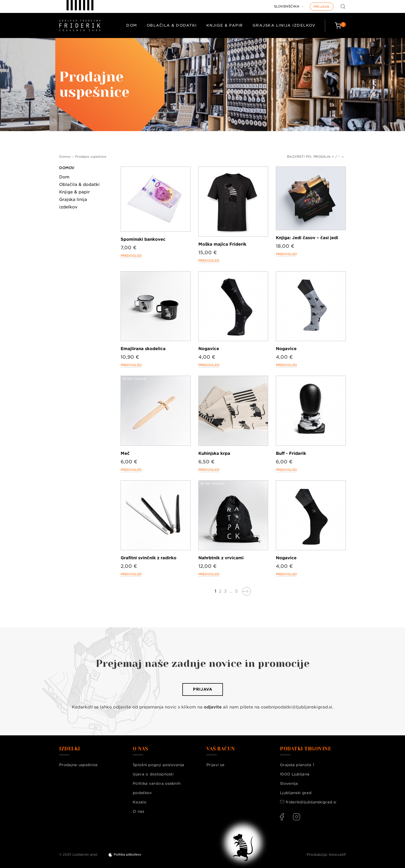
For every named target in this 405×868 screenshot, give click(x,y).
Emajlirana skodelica (143, 349)
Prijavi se (215, 765)
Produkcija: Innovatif (326, 855)
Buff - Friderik (291, 453)
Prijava (322, 7)
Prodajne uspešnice (78, 765)
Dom (132, 25)
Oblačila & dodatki (172, 25)
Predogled (131, 256)
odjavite (213, 707)
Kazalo (140, 802)
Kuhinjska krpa (214, 453)
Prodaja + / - (329, 157)
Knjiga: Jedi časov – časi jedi (307, 238)
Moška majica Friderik (222, 244)
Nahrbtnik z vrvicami (221, 558)
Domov (67, 168)
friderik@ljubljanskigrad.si (311, 802)
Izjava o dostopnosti (153, 774)
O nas (139, 811)
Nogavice (209, 349)
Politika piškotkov (127, 854)
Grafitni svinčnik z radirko (149, 558)
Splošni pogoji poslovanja (159, 765)
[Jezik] (289, 6)
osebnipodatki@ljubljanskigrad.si (297, 707)
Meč (125, 453)
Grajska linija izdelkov (284, 25)
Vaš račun (221, 749)
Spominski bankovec (143, 239)
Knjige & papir (225, 25)
